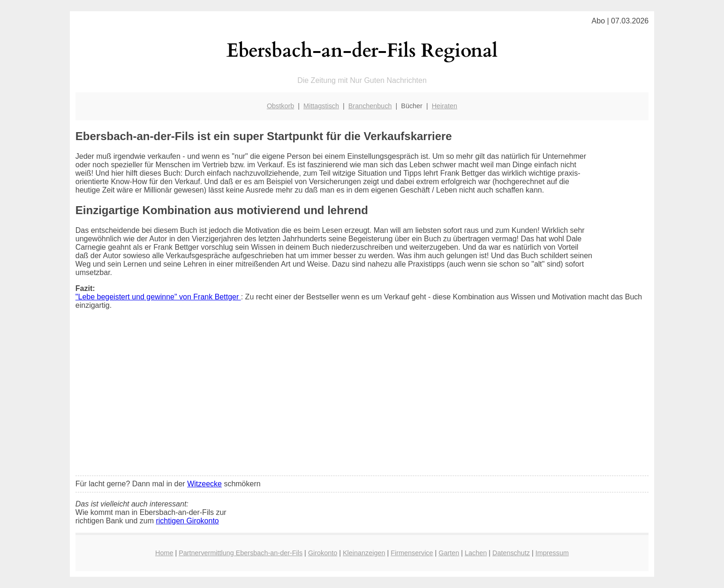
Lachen (476, 553)
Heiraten (445, 106)
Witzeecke (204, 484)
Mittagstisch (321, 106)
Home (164, 553)
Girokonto (323, 553)
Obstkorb (280, 106)
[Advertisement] (362, 399)
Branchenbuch (370, 106)
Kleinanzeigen (364, 553)
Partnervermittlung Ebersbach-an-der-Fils (241, 553)
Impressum (552, 553)
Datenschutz (511, 553)
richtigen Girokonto (187, 521)
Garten (449, 553)
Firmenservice (412, 553)
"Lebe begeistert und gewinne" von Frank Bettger (158, 297)
